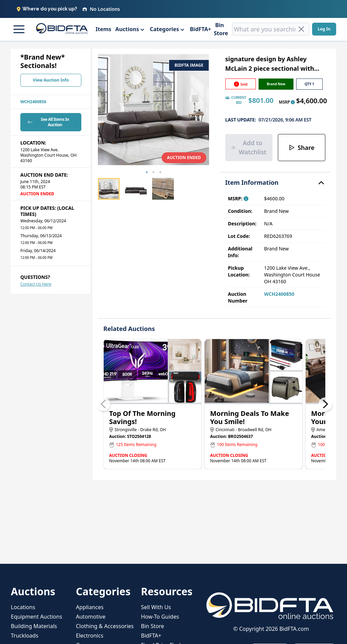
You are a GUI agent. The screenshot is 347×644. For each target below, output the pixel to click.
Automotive (91, 617)
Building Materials (34, 626)
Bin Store (221, 29)
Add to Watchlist (249, 147)
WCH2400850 (33, 102)
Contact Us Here (36, 284)
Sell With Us (156, 607)
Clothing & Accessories (105, 626)
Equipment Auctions (36, 617)
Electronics (90, 636)
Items (103, 29)
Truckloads (25, 636)
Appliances (90, 607)
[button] (18, 29)
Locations (23, 607)
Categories (164, 29)
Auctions (127, 29)
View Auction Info (51, 80)
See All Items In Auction (48, 122)
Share (302, 148)
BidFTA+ (200, 29)
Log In (324, 29)
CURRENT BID (236, 100)
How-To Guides (160, 617)
